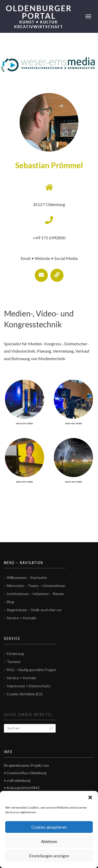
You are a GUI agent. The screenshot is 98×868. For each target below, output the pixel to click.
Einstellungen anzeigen (49, 856)
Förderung (15, 654)
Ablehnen (49, 841)
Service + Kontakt (22, 618)
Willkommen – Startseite (27, 577)
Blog (10, 602)
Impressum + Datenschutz (28, 686)
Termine (14, 662)
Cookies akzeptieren (49, 827)
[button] (90, 797)
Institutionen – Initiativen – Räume (35, 594)
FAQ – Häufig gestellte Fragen (31, 670)
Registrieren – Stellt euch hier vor (34, 610)
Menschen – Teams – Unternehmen (36, 586)
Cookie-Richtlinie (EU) (25, 694)
